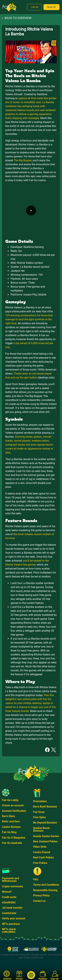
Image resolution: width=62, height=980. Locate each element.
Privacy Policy (41, 895)
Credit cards (9, 897)
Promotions (40, 801)
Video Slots (40, 847)
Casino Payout (42, 852)
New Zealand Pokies (45, 841)
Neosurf (7, 892)
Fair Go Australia (12, 843)
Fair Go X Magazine (14, 838)
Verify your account (14, 918)
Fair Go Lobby (10, 800)
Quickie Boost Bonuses (41, 829)
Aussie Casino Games (46, 836)
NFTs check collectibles (9, 931)
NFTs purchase (11, 924)
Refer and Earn (11, 821)
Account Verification (14, 811)
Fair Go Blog (9, 832)
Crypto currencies (12, 886)
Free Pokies (40, 863)
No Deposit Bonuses (45, 823)
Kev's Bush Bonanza (45, 807)
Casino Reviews (11, 827)
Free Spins (39, 817)
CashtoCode (9, 913)
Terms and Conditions (46, 885)
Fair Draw (39, 812)
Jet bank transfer (12, 908)
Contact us (39, 901)
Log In (34, 7)
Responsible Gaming (45, 890)
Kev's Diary (8, 816)
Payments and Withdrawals (10, 880)
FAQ (36, 879)
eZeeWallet (9, 902)
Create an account (13, 805)
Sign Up (52, 7)
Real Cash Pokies (43, 857)
